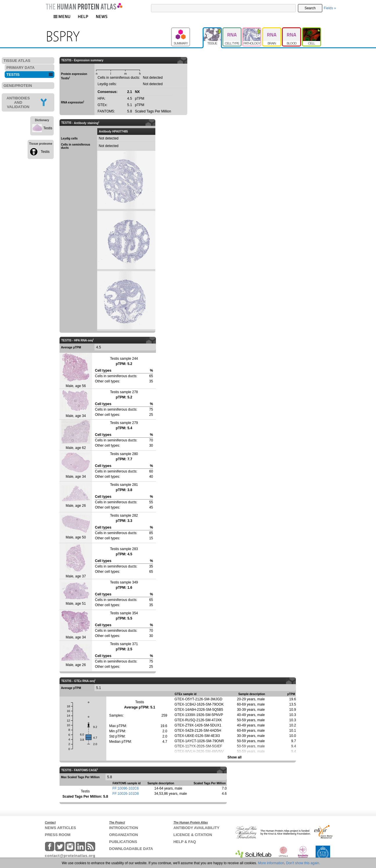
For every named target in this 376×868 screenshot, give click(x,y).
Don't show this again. (303, 863)
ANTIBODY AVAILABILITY (196, 828)
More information (271, 863)
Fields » (330, 8)
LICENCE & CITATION (193, 835)
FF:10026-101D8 (126, 794)
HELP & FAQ (185, 842)
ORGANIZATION (124, 835)
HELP (83, 16)
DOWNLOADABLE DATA (131, 849)
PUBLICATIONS (123, 842)
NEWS (102, 16)
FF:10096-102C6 (126, 788)
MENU (62, 16)
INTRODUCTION (124, 828)
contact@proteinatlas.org (70, 856)
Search (310, 8)
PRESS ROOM (58, 835)
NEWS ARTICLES (61, 828)
